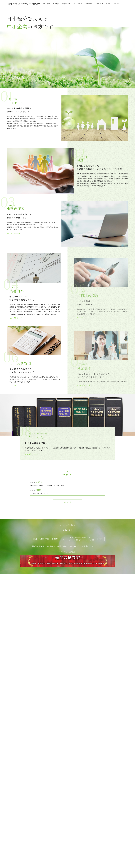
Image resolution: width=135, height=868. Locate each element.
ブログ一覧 (67, 506)
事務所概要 (46, 4)
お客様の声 (89, 4)
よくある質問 (78, 4)
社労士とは (99, 4)
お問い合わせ (118, 4)
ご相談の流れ (66, 4)
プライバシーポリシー (97, 548)
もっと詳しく (13, 241)
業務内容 (56, 4)
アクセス (100, 541)
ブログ (108, 4)
